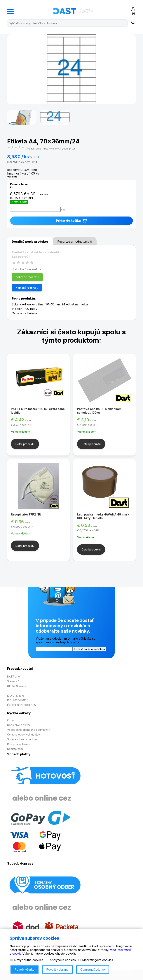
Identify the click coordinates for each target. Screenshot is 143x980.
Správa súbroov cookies (22, 739)
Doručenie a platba (19, 725)
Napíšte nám (15, 749)
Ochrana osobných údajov (23, 734)
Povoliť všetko (25, 970)
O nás (11, 720)
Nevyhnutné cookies (27, 960)
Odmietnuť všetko (93, 970)
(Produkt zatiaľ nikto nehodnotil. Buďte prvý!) (51, 149)
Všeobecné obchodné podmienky (29, 730)
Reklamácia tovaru (19, 744)
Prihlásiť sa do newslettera (89, 649)
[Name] (133, 23)
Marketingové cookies (96, 960)
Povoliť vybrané (57, 970)
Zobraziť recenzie (27, 277)
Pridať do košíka (71, 221)
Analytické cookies (61, 960)
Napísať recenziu (27, 288)
